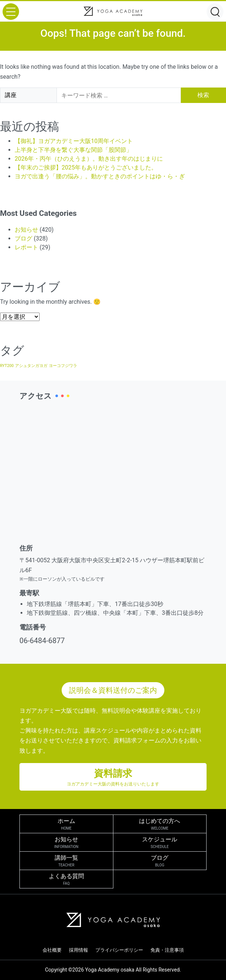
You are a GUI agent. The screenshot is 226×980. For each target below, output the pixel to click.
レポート (26, 247)
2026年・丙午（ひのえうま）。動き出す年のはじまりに (89, 159)
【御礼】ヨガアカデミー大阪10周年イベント (74, 141)
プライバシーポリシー (119, 950)
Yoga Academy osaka (110, 970)
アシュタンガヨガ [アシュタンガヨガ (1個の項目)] (31, 366)
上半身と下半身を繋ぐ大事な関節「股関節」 (73, 150)
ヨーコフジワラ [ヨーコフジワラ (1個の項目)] (63, 366)
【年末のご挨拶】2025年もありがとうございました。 (86, 168)
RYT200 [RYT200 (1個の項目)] (7, 366)
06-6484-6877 (42, 641)
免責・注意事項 (167, 950)
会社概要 (52, 950)
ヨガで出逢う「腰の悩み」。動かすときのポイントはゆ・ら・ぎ (100, 176)
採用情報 (79, 950)
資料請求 (113, 778)
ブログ (23, 238)
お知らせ (26, 230)
